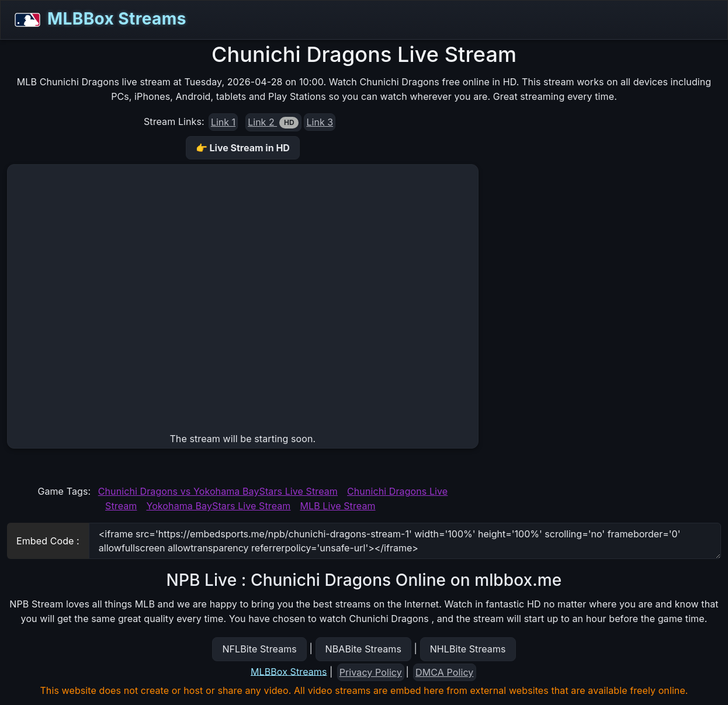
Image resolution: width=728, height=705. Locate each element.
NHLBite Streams (468, 649)
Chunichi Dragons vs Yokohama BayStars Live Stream (218, 491)
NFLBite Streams (259, 649)
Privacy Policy (371, 672)
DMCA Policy (444, 672)
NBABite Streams (364, 649)
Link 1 (223, 122)
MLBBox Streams (97, 20)
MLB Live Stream (337, 506)
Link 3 (320, 122)
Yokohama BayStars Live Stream (218, 506)
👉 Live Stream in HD (243, 148)
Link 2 (273, 122)
